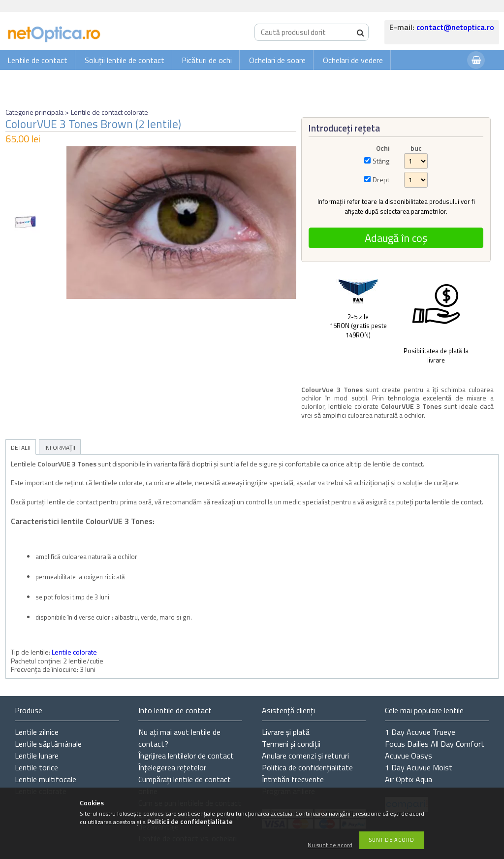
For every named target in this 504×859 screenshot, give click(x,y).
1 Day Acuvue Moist (419, 767)
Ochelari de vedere (353, 60)
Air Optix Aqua (409, 779)
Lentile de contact (37, 60)
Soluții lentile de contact (125, 60)
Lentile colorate (74, 652)
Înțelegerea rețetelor (172, 767)
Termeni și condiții (291, 744)
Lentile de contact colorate (110, 112)
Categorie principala (34, 112)
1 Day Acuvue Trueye (420, 732)
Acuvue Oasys (409, 756)
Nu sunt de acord (330, 845)
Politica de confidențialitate (307, 767)
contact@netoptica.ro (455, 27)
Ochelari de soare (277, 60)
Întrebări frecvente (293, 779)
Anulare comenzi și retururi (305, 756)
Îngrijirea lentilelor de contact (186, 756)
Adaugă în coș (396, 238)
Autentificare (435, 80)
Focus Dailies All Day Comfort (435, 744)
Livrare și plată (286, 732)
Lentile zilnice (37, 732)
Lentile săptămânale (48, 744)
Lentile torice (36, 767)
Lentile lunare (37, 756)
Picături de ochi (207, 60)
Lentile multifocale (46, 779)
